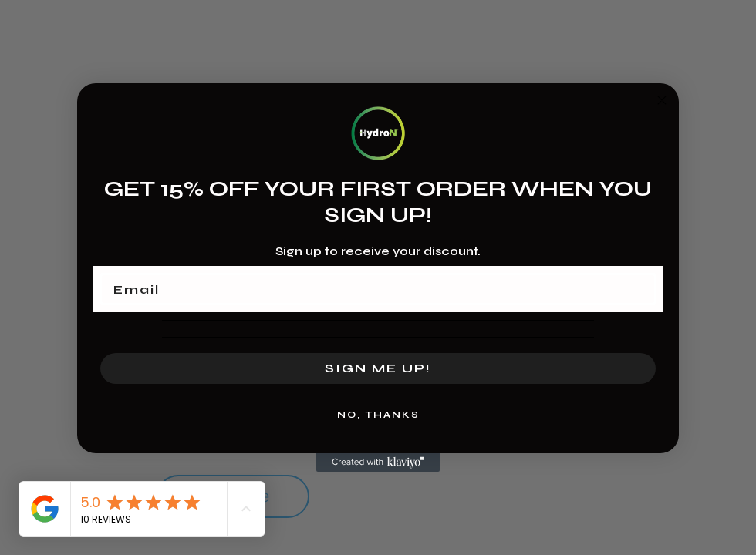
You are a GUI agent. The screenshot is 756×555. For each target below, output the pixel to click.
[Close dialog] (662, 100)
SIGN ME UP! (378, 368)
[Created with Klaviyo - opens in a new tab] (378, 462)
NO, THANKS (378, 415)
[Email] (378, 289)
